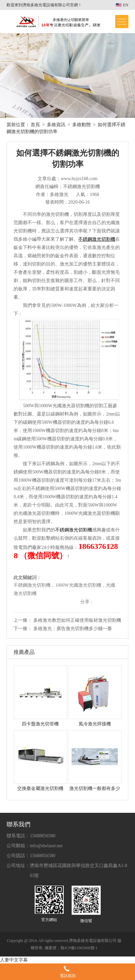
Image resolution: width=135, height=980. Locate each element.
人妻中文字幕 (14, 960)
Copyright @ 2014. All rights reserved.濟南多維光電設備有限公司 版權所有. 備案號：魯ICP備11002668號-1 (64, 944)
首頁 (35, 125)
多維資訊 (56, 125)
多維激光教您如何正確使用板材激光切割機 (77, 620)
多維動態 (82, 125)
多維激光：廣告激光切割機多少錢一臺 (73, 629)
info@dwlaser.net (46, 846)
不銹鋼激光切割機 (74, 530)
